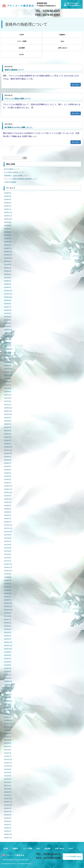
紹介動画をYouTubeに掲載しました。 (19, 127)
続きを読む (76, 85)
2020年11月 (8, 411)
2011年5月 (8, 782)
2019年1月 (8, 483)
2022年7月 (8, 346)
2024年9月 (8, 261)
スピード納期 (22, 41)
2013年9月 (8, 691)
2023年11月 (8, 294)
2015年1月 (8, 639)
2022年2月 (8, 362)
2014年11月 (8, 646)
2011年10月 (8, 766)
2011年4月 (8, 786)
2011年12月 (8, 759)
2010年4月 (8, 821)
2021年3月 (8, 398)
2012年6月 (8, 740)
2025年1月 (8, 248)
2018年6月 (8, 506)
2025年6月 (8, 232)
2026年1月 (8, 209)
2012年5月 (8, 743)
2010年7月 (8, 812)
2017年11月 (8, 528)
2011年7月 (8, 776)
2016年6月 (8, 584)
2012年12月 (8, 720)
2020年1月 (8, 444)
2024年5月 (8, 274)
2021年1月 (8, 405)
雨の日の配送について (12, 169)
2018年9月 (8, 496)
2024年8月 (8, 265)
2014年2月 (8, 675)
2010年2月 (8, 828)
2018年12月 (8, 486)
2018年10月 (8, 492)
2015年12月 (8, 603)
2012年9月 (8, 730)
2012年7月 (8, 737)
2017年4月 (8, 551)
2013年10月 (8, 688)
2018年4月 (8, 512)
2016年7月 (8, 580)
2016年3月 (8, 593)
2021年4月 (8, 395)
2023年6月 (8, 310)
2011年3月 (8, 789)
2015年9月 (8, 613)
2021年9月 (8, 379)
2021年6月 (8, 388)
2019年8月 (8, 460)
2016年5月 (8, 587)
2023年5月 (8, 313)
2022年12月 (8, 330)
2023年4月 (8, 317)
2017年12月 (8, 525)
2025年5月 (8, 235)
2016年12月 (8, 564)
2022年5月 (8, 352)
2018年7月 (8, 502)
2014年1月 (8, 678)
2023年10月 (8, 297)
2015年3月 (8, 632)
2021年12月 (8, 369)
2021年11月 (8, 372)
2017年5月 (8, 548)
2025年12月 (8, 212)
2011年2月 (8, 792)
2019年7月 (8, 463)
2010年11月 (8, 802)
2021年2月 (8, 401)
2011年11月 (8, 763)
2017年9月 (8, 535)
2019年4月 (8, 473)
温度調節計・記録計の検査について (16, 176)
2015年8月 (8, 616)
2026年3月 (8, 203)
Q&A (62, 41)
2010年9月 (8, 808)
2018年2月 (8, 519)
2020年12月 (8, 408)
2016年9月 (8, 574)
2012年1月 (8, 756)
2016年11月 (8, 567)
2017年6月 (8, 545)
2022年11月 (8, 333)
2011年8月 (8, 772)
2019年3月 (8, 476)
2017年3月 (8, 554)
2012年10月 (8, 727)
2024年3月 (8, 281)
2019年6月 (8, 466)
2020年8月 (8, 421)
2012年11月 (8, 724)
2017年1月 (8, 561)
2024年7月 (8, 268)
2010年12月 (8, 799)
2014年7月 (8, 659)
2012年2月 (8, 753)
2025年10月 (8, 219)
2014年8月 (8, 655)
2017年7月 (8, 541)
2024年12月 (8, 252)
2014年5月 (8, 665)
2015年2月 (8, 636)
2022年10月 (8, 336)
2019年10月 (8, 453)
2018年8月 (8, 499)
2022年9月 (8, 339)
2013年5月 (8, 704)
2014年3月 (8, 672)
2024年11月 (8, 255)
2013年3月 (8, 711)
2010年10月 (8, 805)
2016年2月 (8, 597)
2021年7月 (8, 385)
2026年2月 (8, 206)
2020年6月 (8, 427)
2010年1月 (8, 831)
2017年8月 (8, 538)
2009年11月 (8, 838)
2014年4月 (8, 668)
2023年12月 (8, 291)
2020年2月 (8, 440)
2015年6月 (8, 623)
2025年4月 (8, 239)
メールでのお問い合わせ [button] (73, 857)
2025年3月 (8, 242)
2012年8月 (8, 733)
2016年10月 (8, 571)
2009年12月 (8, 834)
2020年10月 (8, 414)
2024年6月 (8, 271)
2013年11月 (8, 685)
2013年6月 (8, 701)
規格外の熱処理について (14, 70)
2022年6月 (8, 349)
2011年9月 (8, 769)
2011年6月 (8, 779)
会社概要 (22, 48)
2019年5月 (8, 470)
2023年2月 (8, 323)
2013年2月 (8, 714)
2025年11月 (8, 216)
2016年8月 (8, 577)
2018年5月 (8, 509)
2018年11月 (8, 489)
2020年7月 (8, 424)
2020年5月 (8, 431)
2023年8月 (8, 304)
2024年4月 (8, 278)
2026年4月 (8, 199)
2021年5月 (8, 392)
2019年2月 (8, 479)
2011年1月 (8, 795)
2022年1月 (8, 366)
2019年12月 (8, 447)
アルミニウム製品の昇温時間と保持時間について (21, 179)
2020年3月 (8, 437)
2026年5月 (8, 196)
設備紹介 (62, 35)
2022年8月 (8, 343)
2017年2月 (8, 558)
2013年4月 (8, 707)
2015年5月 (8, 626)
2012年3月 (8, 750)
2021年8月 (8, 382)
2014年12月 (8, 642)
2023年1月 (8, 326)
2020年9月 (8, 418)
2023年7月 (8, 307)
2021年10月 (8, 375)
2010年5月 (8, 818)
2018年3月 (8, 515)
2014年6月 (8, 662)
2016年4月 (8, 590)
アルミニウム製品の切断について (18, 99)
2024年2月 (8, 284)
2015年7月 (8, 619)
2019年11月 (8, 450)
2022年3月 (8, 359)
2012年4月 (8, 746)
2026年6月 (8, 193)
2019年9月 (8, 457)
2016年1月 (8, 600)
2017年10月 (8, 532)
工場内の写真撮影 (10, 182)
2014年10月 (8, 649)
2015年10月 (8, 610)
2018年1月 (8, 522)
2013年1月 (8, 717)
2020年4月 (8, 434)
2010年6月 (8, 815)
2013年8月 (8, 694)
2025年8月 (8, 226)
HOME (22, 35)
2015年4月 (8, 629)
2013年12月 (8, 681)
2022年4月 (8, 356)
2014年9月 (8, 652)
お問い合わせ (62, 48)
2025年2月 (8, 245)
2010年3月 (8, 825)
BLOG (22, 54)
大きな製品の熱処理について (14, 172)
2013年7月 (8, 698)
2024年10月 (8, 258)
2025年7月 (8, 229)
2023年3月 (8, 320)
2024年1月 (8, 287)
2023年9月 (8, 300)
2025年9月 (8, 222)
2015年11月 (8, 606)
